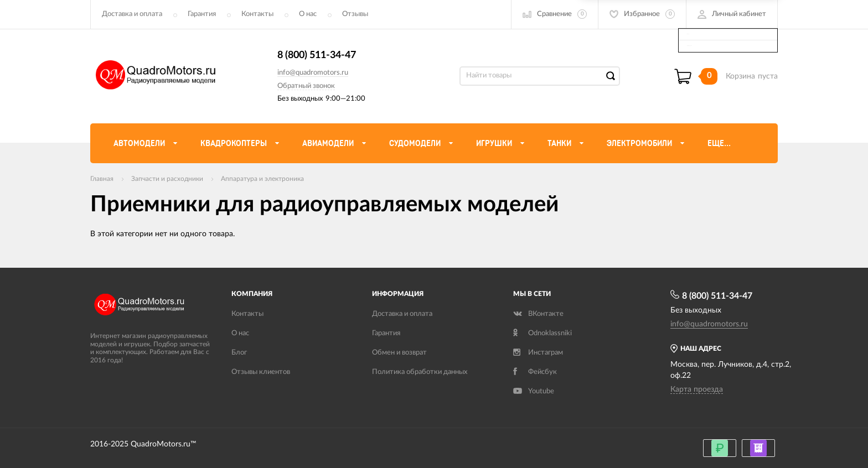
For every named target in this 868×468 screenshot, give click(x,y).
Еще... (719, 143)
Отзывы (355, 14)
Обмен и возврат (399, 353)
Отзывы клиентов (261, 372)
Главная (102, 179)
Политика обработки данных (420, 372)
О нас (308, 14)
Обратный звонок (306, 86)
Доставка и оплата (132, 14)
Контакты (257, 14)
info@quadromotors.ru (313, 73)
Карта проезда (697, 389)
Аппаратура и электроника (262, 179)
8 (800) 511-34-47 (317, 55)
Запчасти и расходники (167, 179)
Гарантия (202, 14)
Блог (239, 353)
